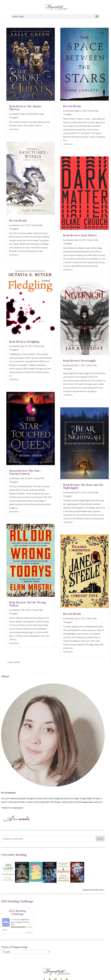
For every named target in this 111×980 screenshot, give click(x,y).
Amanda (16, 114)
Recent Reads (18, 220)
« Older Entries (13, 662)
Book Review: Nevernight (79, 361)
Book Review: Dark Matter (80, 235)
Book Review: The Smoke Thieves (25, 108)
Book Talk (39, 114)
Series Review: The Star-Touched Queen (25, 472)
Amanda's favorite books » (94, 890)
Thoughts (14, 117)
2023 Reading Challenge (17, 912)
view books (29, 932)
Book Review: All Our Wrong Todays (27, 604)
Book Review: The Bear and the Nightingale (83, 486)
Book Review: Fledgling (24, 342)
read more (14, 129)
